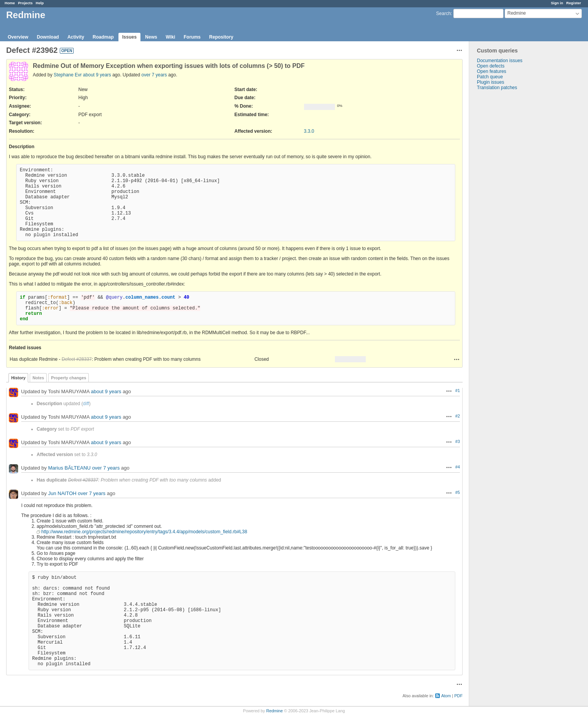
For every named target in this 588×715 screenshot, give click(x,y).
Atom (446, 696)
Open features (492, 71)
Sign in (557, 3)
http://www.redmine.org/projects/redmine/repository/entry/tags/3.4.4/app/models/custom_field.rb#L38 (144, 532)
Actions (457, 359)
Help (40, 3)
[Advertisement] (508, 211)
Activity (76, 37)
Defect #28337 (77, 359)
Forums (192, 37)
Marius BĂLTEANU (69, 468)
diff (86, 404)
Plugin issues (491, 82)
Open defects (491, 66)
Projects (25, 3)
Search (443, 14)
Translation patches (497, 88)
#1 (458, 390)
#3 (458, 441)
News (151, 37)
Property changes (68, 378)
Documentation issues (500, 61)
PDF (458, 696)
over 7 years (154, 75)
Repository (221, 37)
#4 (458, 467)
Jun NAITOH (62, 493)
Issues (129, 37)
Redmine (275, 711)
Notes (38, 378)
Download (48, 37)
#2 (458, 416)
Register (574, 3)
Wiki (170, 37)
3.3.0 (309, 131)
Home (10, 3)
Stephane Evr (68, 75)
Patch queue (490, 77)
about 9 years (97, 75)
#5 (458, 492)
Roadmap (103, 37)
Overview (18, 37)
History (18, 378)
